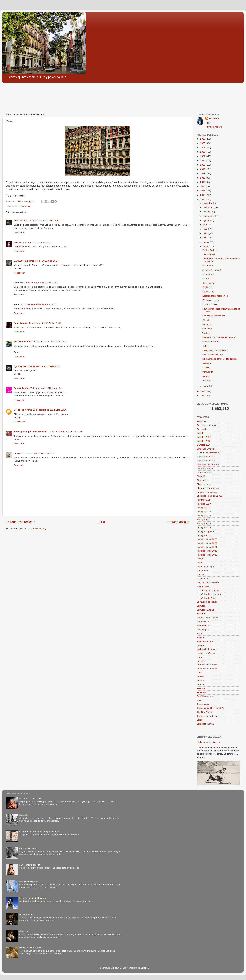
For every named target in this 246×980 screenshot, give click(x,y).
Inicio (101, 522)
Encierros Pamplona (207, 492)
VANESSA (19, 261)
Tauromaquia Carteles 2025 (210, 708)
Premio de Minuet (211, 342)
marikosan (19, 220)
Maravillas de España (207, 618)
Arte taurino (203, 429)
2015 (203, 186)
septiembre (209, 216)
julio (205, 225)
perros (200, 673)
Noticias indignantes (207, 649)
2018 (203, 174)
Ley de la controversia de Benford (219, 337)
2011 (203, 391)
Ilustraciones (203, 586)
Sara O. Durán (21, 388)
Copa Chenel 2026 (206, 461)
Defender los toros (208, 742)
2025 (203, 143)
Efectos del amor (211, 300)
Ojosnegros (20, 366)
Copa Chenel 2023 (206, 457)
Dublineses (208, 287)
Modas (200, 633)
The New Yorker (205, 712)
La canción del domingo (209, 590)
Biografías (24, 815)
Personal (201, 677)
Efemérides (202, 480)
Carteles (201, 433)
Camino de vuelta (28, 848)
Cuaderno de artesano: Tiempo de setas (39, 832)
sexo (199, 700)
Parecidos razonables (207, 665)
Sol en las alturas (23, 410)
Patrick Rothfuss (210, 250)
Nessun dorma (26, 915)
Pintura (200, 680)
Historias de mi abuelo (208, 582)
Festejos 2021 (204, 508)
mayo (206, 233)
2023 (203, 152)
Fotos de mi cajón (206, 567)
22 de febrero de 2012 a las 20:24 (42, 261)
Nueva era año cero (207, 653)
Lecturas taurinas (205, 610)
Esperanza (208, 381)
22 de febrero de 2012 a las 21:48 (41, 283)
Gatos (205, 346)
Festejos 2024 (204, 520)
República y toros (205, 696)
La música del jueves (207, 602)
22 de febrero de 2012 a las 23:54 (44, 366)
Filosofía (201, 559)
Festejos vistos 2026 (207, 555)
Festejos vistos (204, 535)
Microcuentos (203, 626)
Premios (201, 688)
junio (205, 229)
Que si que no (209, 329)
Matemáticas (203, 622)
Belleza (206, 376)
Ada (16, 242)
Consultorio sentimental (208, 453)
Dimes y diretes (204, 472)
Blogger (144, 968)
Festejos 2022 (204, 512)
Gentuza (201, 574)
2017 (203, 178)
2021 (203, 161)
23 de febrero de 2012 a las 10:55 (65, 432)
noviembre (208, 207)
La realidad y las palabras (215, 350)
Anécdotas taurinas (206, 425)
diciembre (208, 203)
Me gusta (207, 324)
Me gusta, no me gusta (30, 948)
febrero (207, 246)
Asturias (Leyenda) (212, 270)
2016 (203, 182)
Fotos (200, 563)
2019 (203, 169)
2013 (203, 195)
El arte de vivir (23, 206)
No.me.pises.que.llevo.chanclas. (31, 432)
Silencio (206, 320)
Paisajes (201, 661)
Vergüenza (208, 372)
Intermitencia (209, 254)
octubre (207, 212)
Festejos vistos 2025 (207, 551)
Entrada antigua (179, 522)
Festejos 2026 (204, 527)
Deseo (206, 279)
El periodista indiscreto (30, 798)
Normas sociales (211, 304)
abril (205, 238)
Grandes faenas (205, 578)
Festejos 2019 (204, 504)
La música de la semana (209, 594)
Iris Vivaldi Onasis (23, 342)
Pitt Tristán (215, 118)
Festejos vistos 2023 (207, 543)
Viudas (206, 333)
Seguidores (208, 274)
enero (206, 386)
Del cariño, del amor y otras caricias (220, 359)
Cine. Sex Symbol (206, 449)
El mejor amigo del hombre (32, 898)
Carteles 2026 (204, 445)
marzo (206, 242)
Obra (199, 657)
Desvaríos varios (205, 469)
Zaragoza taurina (205, 724)
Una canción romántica (214, 316)
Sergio (17, 453)
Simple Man (208, 292)
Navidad (201, 645)
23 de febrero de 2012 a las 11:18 (38, 453)
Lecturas (201, 606)
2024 (203, 148)
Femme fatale (204, 500)
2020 (203, 165)
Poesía (200, 684)
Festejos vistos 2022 (207, 539)
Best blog (207, 363)
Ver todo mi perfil (214, 127)
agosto (206, 220)
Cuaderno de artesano (208, 465)
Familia (206, 368)
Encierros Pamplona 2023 (210, 496)
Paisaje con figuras (29, 881)
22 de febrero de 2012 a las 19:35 (36, 242)
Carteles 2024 (204, 437)
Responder (19, 232)
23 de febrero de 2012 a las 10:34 (50, 410)
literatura (201, 614)
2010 (203, 396)
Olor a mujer (25, 931)
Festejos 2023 (204, 516)
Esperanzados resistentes (215, 296)
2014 (203, 191)
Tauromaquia (203, 704)
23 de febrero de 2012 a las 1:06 (46, 388)
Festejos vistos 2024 (207, 547)
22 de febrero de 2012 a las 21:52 (41, 304)
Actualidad (202, 421)
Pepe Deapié (20, 323)
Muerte (200, 637)
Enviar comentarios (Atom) (33, 529)
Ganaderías (203, 571)
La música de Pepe (206, 598)
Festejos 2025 (204, 523)
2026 (203, 139)
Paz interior (208, 266)
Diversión (201, 476)
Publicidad (202, 692)
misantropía (203, 629)
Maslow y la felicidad (213, 355)
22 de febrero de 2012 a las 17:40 (43, 220)
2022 (203, 156)
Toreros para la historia (208, 716)
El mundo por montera (208, 488)
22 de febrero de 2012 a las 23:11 (45, 323)
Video (200, 720)
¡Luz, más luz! (209, 283)
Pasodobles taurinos (207, 669)
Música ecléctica (205, 641)
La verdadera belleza (30, 865)
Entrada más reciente (20, 522)
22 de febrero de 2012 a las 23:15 (50, 342)
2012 (203, 199)
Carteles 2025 (204, 441)
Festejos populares (206, 531)
